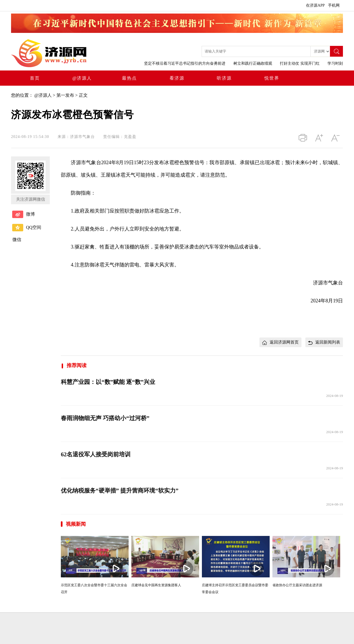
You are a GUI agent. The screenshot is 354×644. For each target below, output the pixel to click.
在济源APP (315, 5)
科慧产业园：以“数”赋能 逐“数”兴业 (108, 382)
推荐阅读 (74, 365)
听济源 (224, 78)
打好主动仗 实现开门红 (300, 63)
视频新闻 (76, 524)
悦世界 (272, 78)
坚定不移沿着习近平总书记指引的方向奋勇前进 (185, 63)
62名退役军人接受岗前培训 (96, 454)
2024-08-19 (335, 396)
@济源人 (82, 78)
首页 (35, 78)
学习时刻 (335, 63)
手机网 (334, 5)
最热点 (129, 78)
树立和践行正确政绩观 (253, 63)
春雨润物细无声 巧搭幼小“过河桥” (105, 418)
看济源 (177, 78)
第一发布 (65, 95)
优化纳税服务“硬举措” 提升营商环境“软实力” (120, 491)
